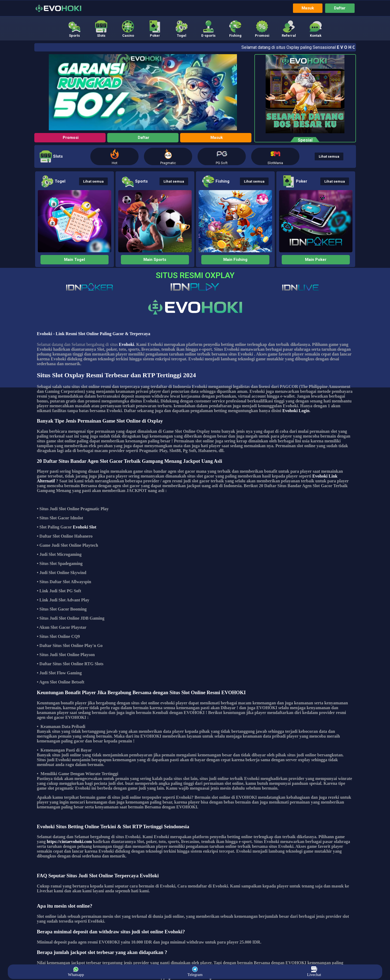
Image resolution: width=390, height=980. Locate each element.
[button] (75, 29)
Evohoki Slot (85, 527)
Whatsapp (76, 972)
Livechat (314, 972)
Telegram (195, 972)
